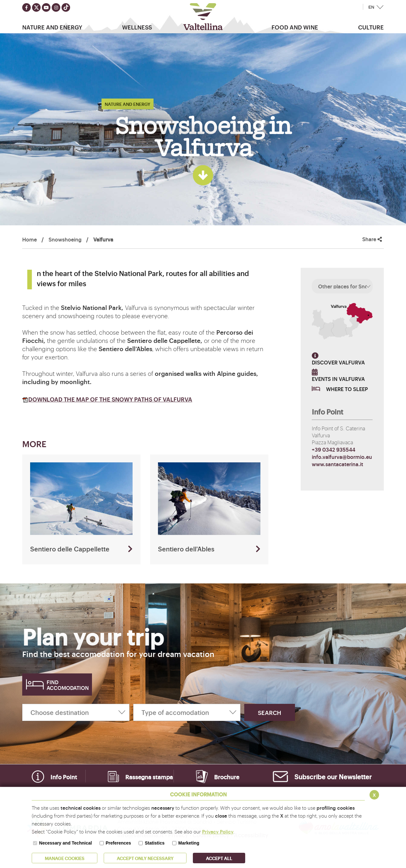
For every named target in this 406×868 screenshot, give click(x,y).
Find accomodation (68, 685)
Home (29, 239)
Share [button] (372, 239)
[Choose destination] (76, 712)
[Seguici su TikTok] (66, 7)
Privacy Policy (218, 831)
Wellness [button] (137, 27)
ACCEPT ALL (219, 858)
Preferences (118, 843)
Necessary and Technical (65, 843)
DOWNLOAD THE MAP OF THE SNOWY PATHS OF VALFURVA (107, 399)
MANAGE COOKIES (65, 858)
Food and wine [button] (295, 27)
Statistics (154, 843)
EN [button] (371, 7)
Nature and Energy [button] (52, 27)
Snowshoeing (65, 239)
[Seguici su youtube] (46, 7)
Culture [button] (371, 27)
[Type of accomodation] (187, 712)
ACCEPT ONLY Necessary (145, 858)
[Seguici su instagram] (56, 7)
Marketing (189, 843)
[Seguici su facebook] (26, 7)
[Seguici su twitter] (36, 7)
